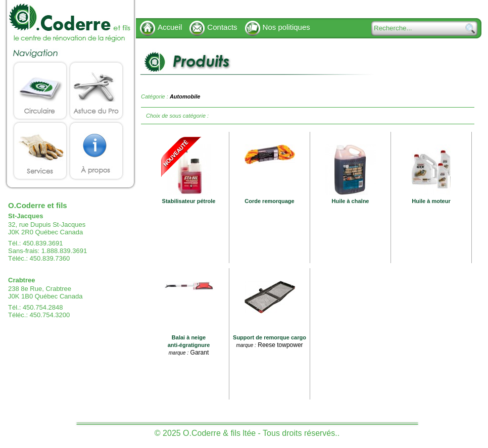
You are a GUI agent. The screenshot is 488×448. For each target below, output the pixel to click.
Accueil (170, 27)
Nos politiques (286, 27)
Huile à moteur (431, 201)
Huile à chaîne (351, 201)
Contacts (222, 27)
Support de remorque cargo (270, 337)
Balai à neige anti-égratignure (189, 341)
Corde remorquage (269, 201)
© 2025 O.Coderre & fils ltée (205, 433)
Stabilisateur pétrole (189, 201)
